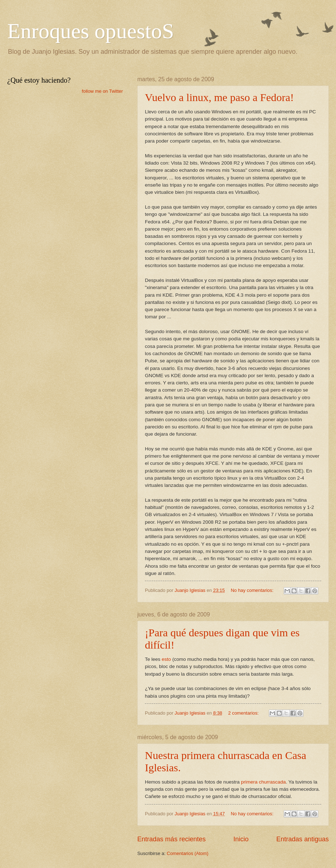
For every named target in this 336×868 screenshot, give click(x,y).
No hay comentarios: (253, 590)
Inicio (241, 839)
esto (167, 659)
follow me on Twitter (102, 91)
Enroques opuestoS (91, 31)
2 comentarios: (244, 713)
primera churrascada (263, 782)
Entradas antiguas (303, 839)
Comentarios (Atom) (188, 853)
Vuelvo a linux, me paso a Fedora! (219, 97)
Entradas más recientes (171, 839)
